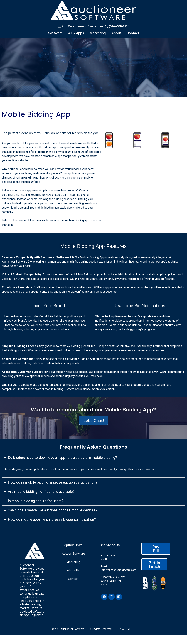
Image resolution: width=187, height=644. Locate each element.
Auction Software (73, 553)
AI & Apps (76, 33)
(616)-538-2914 (117, 26)
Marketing (98, 33)
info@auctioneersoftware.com (80, 26)
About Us (73, 570)
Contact (133, 33)
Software (55, 33)
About (116, 33)
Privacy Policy (126, 629)
